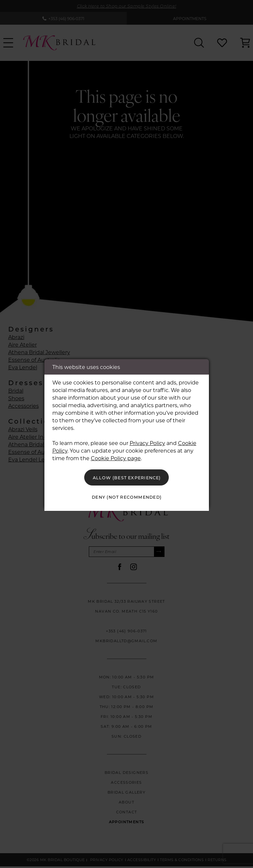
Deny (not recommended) (127, 498)
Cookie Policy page (116, 456)
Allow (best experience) (127, 476)
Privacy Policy (147, 441)
